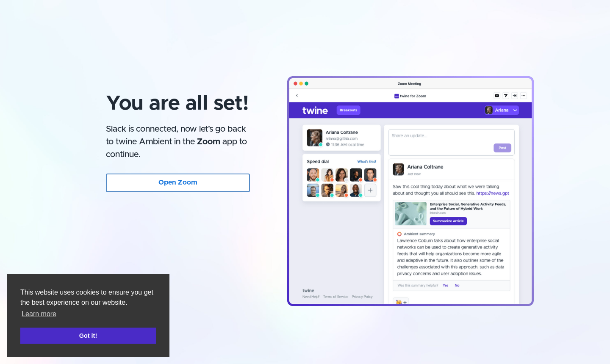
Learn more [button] (39, 314)
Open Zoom (178, 182)
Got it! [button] (88, 336)
